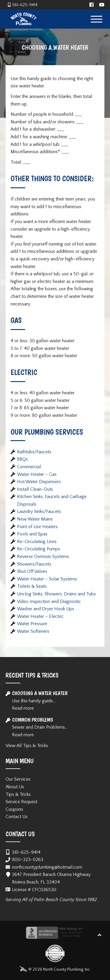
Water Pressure (32, 624)
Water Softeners (33, 631)
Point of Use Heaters (37, 527)
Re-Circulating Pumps (39, 549)
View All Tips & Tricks (27, 746)
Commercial (29, 467)
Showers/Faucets (34, 564)
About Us (15, 787)
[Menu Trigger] (96, 19)
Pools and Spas (32, 534)
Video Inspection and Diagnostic (49, 602)
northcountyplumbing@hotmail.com (47, 867)
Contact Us (17, 817)
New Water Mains (35, 519)
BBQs (22, 459)
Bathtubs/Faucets (34, 452)
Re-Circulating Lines (37, 542)
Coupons (14, 809)
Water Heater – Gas (37, 474)
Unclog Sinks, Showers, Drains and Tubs (56, 594)
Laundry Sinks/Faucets (39, 511)
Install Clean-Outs (35, 489)
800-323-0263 (28, 860)
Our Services (18, 779)
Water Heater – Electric (40, 616)
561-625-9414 (25, 5)
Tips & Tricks (18, 794)
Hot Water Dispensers (39, 482)
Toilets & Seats (32, 586)
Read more (23, 708)
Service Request (21, 802)
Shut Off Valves (32, 571)
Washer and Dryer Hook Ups (46, 609)
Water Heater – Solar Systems (47, 579)
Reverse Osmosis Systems (43, 556)
